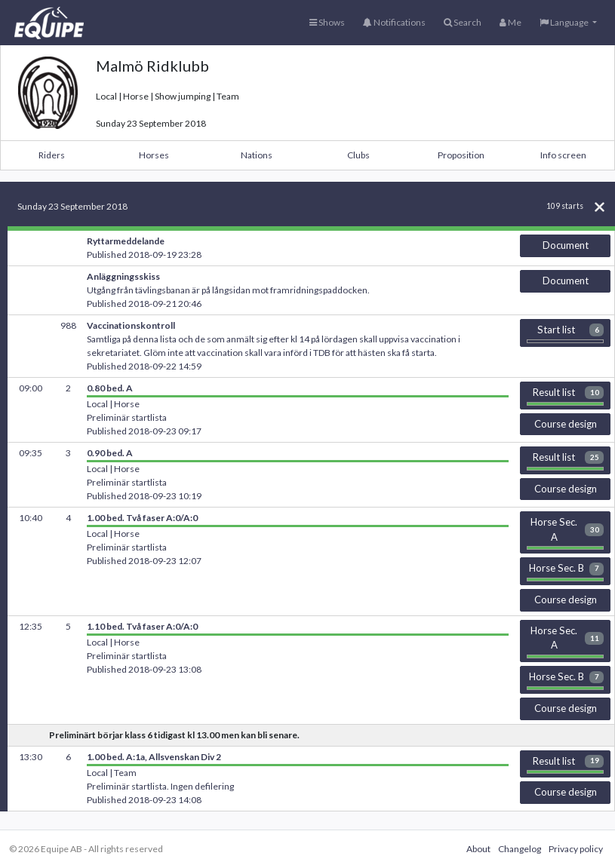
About (478, 849)
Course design (566, 424)
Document (566, 245)
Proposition (461, 155)
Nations (257, 155)
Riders (52, 155)
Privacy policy (576, 849)
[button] (568, 23)
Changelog (520, 849)
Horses (154, 155)
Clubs (358, 155)
